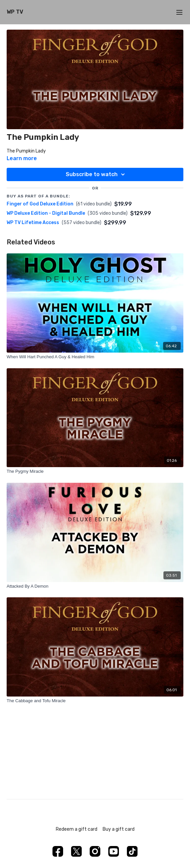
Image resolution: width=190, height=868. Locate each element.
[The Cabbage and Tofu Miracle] (95, 701)
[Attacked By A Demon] (95, 586)
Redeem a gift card (77, 829)
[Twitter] (76, 851)
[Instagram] (95, 851)
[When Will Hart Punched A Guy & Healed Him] (95, 357)
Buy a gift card (119, 829)
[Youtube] (114, 851)
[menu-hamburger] (179, 12)
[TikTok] (132, 851)
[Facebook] (58, 851)
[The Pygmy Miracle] (95, 471)
